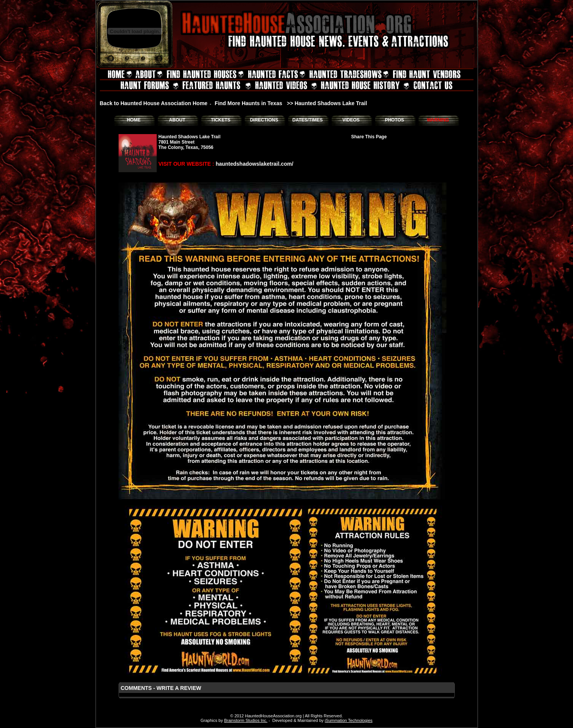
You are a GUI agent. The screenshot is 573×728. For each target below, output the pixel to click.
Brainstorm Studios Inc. (246, 720)
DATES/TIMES (308, 120)
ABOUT (177, 120)
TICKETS (221, 120)
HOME (134, 120)
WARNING (438, 120)
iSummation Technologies (349, 720)
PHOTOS (394, 120)
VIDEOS (351, 120)
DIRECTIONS (264, 120)
